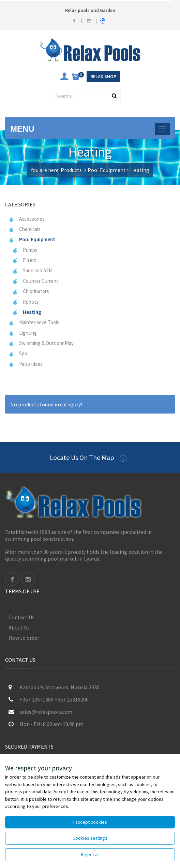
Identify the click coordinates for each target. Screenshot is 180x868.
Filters (24, 260)
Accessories (27, 219)
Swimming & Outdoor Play (41, 343)
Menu (22, 129)
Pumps (25, 250)
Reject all (90, 854)
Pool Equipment (107, 170)
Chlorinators (31, 291)
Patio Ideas (26, 364)
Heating (27, 312)
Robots (25, 302)
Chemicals (25, 229)
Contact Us (21, 617)
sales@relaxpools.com (46, 712)
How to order (24, 638)
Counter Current (35, 281)
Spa (18, 353)
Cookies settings (90, 838)
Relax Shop (103, 76)
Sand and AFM (32, 270)
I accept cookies (90, 822)
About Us (19, 627)
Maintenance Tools (34, 322)
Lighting (23, 333)
